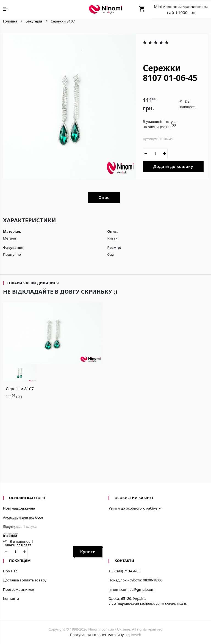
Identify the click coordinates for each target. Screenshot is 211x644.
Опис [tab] (104, 197)
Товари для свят (17, 545)
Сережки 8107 (20, 389)
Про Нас (10, 571)
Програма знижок (19, 589)
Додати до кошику (173, 166)
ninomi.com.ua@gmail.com (131, 589)
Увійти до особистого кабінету (135, 508)
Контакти (11, 598)
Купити (88, 552)
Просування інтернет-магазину (97, 635)
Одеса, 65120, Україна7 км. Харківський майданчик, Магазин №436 (148, 601)
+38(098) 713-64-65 (124, 571)
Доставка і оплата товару (25, 580)
